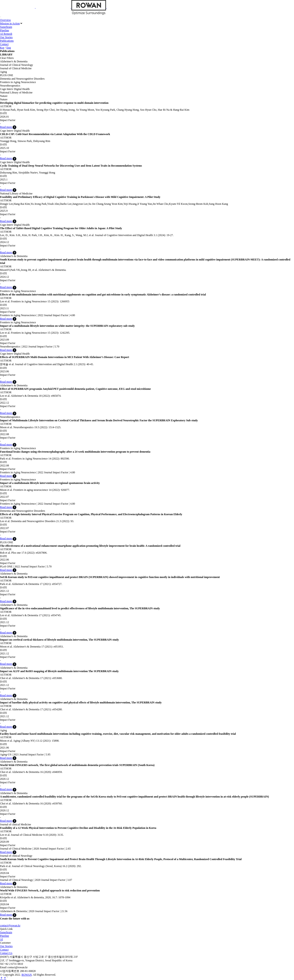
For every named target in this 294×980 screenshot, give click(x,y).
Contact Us (6, 953)
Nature (4, 96)
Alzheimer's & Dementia (14, 61)
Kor (2, 48)
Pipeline (4, 30)
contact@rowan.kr (10, 925)
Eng (9, 48)
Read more (8, 127)
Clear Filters (7, 58)
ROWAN (27, 975)
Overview (5, 20)
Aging (3, 72)
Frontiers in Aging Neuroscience (18, 82)
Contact (4, 44)
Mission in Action (10, 23)
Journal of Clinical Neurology (17, 65)
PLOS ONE (7, 75)
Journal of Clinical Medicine (16, 68)
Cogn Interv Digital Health (15, 89)
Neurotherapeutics (10, 86)
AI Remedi (6, 34)
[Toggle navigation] (0, 17)
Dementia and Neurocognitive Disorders (22, 79)
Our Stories (6, 37)
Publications (7, 41)
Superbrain (6, 27)
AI (1, 939)
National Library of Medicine (16, 93)
